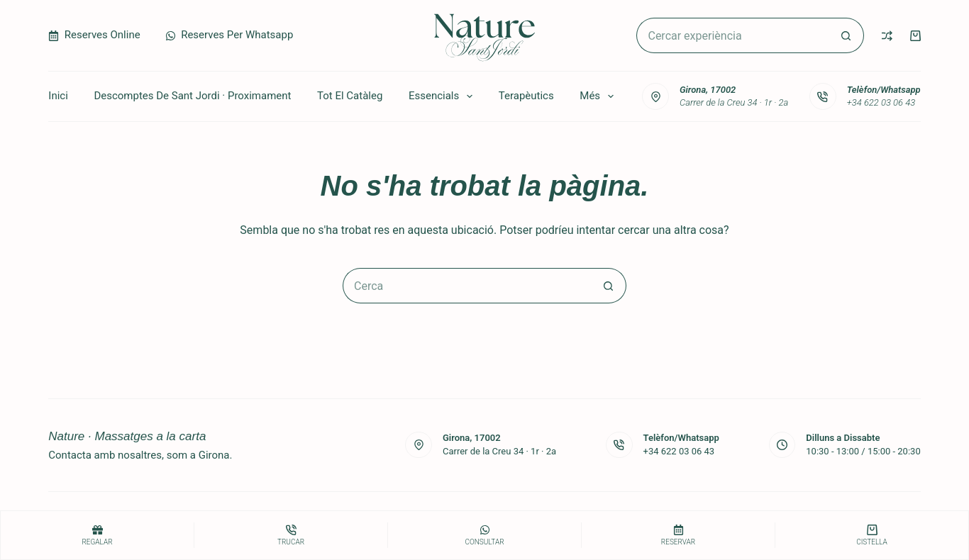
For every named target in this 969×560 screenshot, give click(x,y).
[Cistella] (872, 535)
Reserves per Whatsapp (229, 35)
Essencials (443, 96)
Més (599, 96)
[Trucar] (291, 535)
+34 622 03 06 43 (881, 102)
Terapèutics (526, 96)
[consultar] (484, 535)
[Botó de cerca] (846, 35)
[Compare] (887, 36)
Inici (58, 96)
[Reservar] (678, 535)
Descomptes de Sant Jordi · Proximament (192, 96)
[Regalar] (97, 535)
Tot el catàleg (350, 96)
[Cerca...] (732, 35)
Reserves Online (94, 35)
